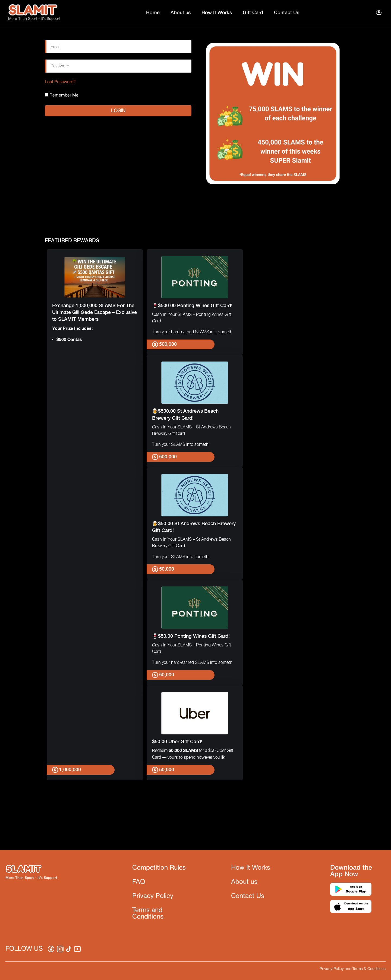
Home (153, 13)
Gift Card (253, 13)
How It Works (217, 13)
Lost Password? (60, 82)
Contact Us (287, 13)
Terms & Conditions (369, 969)
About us (181, 13)
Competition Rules (159, 868)
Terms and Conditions (148, 914)
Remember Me (62, 95)
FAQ (139, 882)
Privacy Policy (153, 896)
